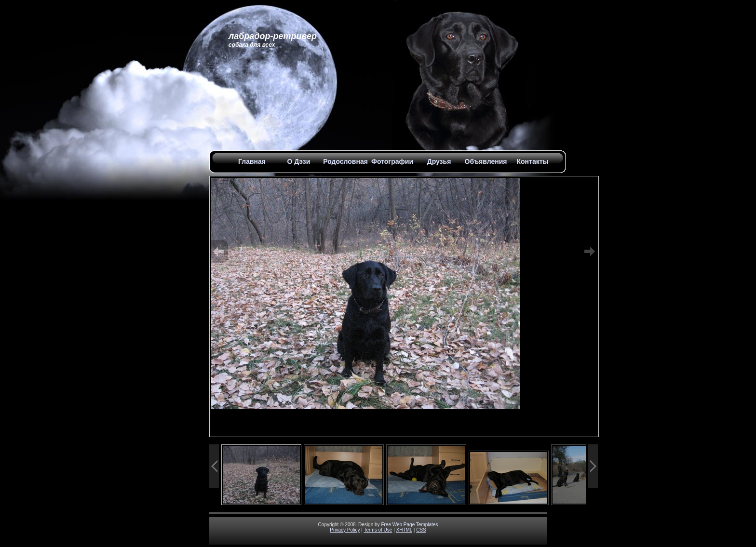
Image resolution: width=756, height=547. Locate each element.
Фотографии (392, 161)
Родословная (345, 161)
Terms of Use (378, 530)
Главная (252, 161)
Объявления (486, 161)
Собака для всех (252, 45)
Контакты (532, 161)
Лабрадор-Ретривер (273, 36)
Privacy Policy (345, 530)
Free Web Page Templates (409, 525)
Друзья (439, 161)
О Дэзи (299, 161)
